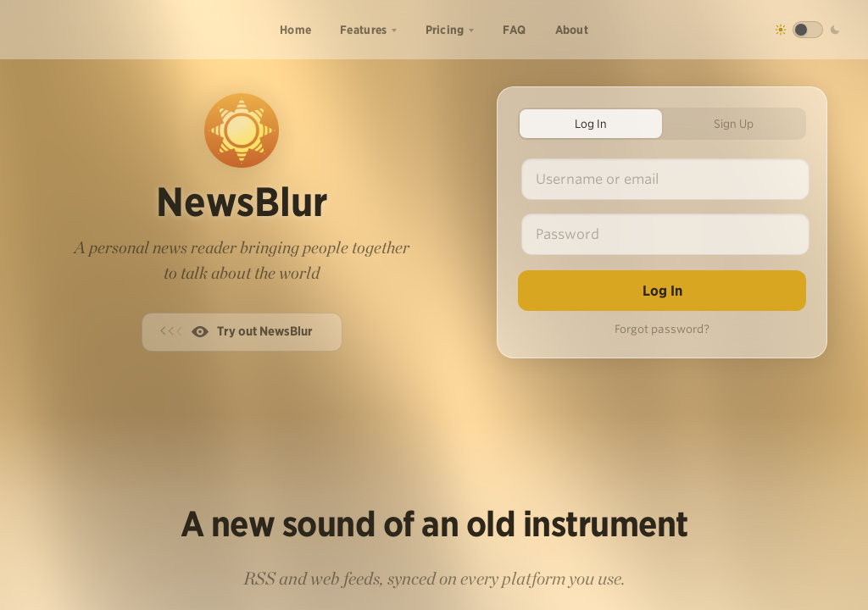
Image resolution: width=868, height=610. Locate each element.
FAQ (515, 30)
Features (363, 30)
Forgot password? (662, 329)
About (572, 30)
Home (295, 30)
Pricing (445, 30)
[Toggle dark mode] (808, 30)
